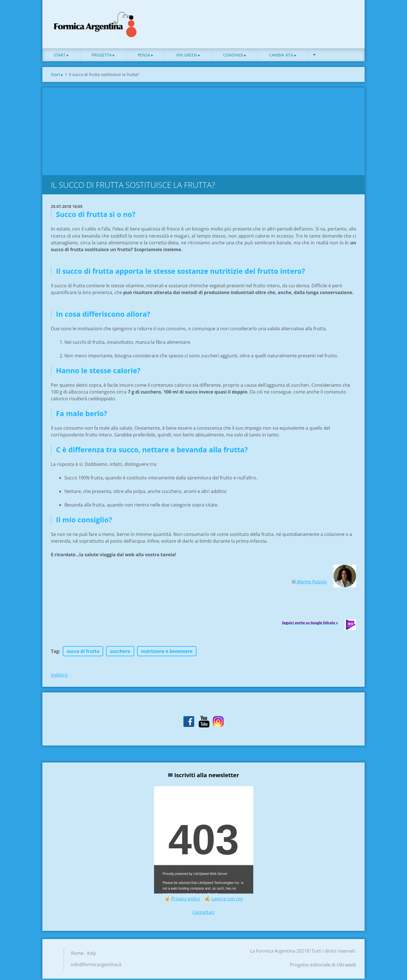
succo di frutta (83, 653)
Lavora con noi (227, 900)
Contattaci (203, 914)
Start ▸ (61, 56)
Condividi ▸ (235, 56)
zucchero (120, 653)
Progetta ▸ (103, 56)
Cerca (350, 16)
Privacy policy (186, 900)
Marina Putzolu (311, 583)
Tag (55, 653)
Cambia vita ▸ (283, 56)
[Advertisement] (203, 131)
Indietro (59, 676)
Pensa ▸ (145, 56)
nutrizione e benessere (167, 653)
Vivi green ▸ (188, 56)
